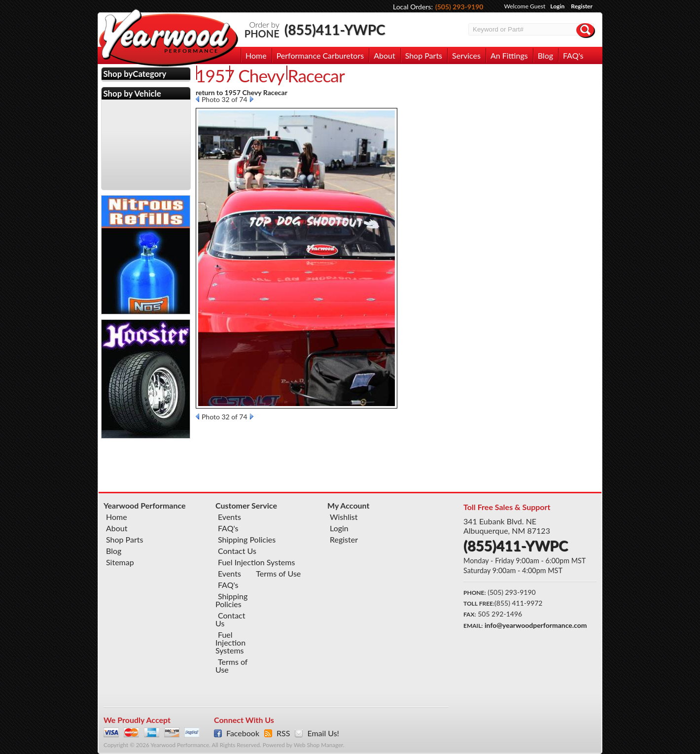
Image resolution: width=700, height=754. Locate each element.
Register (582, 6)
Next (252, 99)
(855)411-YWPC (335, 30)
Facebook (243, 733)
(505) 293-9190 (459, 7)
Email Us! (323, 733)
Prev (197, 99)
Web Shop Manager (318, 745)
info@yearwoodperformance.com (536, 625)
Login (557, 6)
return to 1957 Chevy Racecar (242, 92)
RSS (283, 733)
